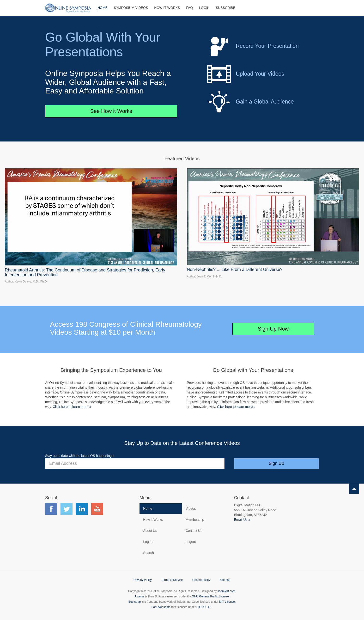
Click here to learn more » (72, 407)
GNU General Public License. (211, 596)
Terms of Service (172, 580)
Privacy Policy (143, 580)
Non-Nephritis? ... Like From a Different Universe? (235, 270)
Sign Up (276, 463)
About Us (150, 531)
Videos (191, 509)
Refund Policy (201, 580)
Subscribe (226, 8)
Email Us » (242, 520)
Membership (195, 520)
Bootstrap (135, 602)
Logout (191, 542)
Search (148, 553)
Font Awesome (161, 607)
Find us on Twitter (67, 509)
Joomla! (140, 596)
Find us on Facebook (51, 509)
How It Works (167, 8)
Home (103, 8)
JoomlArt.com (226, 591)
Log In (148, 542)
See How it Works (111, 111)
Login (204, 8)
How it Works (153, 520)
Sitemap (225, 580)
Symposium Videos (131, 8)
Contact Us (194, 531)
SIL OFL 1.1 (204, 607)
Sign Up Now (273, 329)
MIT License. (227, 602)
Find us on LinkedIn (82, 509)
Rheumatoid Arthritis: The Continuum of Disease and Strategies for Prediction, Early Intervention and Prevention (85, 272)
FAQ (189, 8)
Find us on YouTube (97, 509)
